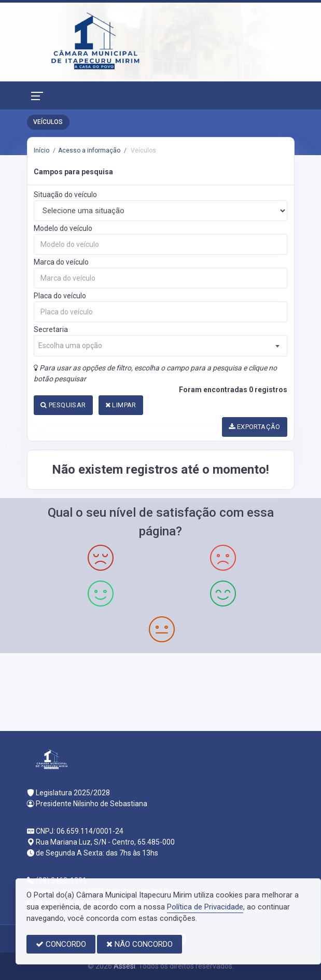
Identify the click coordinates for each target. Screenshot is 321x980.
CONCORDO (61, 944)
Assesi (124, 966)
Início (41, 150)
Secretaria (51, 329)
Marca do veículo (61, 262)
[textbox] (160, 346)
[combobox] (160, 346)
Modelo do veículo (63, 228)
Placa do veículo (60, 296)
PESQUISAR (63, 405)
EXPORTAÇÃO (255, 427)
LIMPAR (121, 405)
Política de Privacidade (205, 907)
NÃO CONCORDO (139, 944)
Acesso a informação (89, 150)
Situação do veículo (65, 195)
